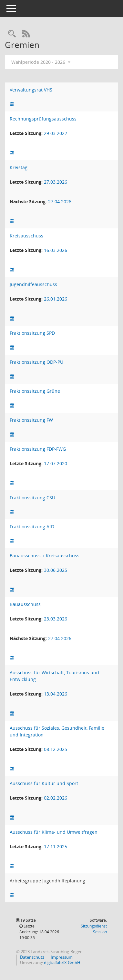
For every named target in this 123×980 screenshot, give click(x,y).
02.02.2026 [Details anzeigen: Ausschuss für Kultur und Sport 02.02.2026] (56, 798)
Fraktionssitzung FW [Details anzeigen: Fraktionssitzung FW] (31, 420)
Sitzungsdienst (94, 929)
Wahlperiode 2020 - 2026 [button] (41, 62)
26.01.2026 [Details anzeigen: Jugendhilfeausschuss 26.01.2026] (56, 299)
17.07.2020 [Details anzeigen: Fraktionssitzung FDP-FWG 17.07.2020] (56, 463)
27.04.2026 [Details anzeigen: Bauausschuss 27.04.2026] (60, 638)
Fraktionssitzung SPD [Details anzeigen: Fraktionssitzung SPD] (32, 333)
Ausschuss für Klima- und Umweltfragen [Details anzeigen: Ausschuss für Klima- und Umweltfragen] (54, 832)
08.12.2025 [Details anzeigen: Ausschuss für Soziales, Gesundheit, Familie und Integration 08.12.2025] (56, 749)
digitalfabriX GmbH (62, 963)
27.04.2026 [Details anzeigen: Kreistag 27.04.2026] (60, 202)
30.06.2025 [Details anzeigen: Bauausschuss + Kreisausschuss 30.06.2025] (56, 570)
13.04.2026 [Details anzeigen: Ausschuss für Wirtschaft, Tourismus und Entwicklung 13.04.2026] (56, 694)
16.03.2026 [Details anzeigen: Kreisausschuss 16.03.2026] (56, 250)
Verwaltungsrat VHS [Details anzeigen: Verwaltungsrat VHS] (31, 90)
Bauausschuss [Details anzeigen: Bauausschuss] (25, 604)
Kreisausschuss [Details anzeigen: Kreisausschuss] (26, 236)
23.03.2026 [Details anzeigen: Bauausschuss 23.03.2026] (56, 619)
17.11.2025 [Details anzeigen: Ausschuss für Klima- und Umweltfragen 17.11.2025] (56, 846)
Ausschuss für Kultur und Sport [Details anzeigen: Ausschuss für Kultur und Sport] (44, 783)
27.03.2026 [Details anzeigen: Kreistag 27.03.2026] (56, 182)
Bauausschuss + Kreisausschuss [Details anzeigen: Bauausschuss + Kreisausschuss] (45, 556)
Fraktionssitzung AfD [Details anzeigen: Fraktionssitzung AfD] (32, 527)
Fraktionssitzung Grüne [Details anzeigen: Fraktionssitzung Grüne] (35, 391)
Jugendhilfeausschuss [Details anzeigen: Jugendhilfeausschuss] (33, 284)
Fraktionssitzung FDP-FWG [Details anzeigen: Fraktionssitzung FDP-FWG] (38, 449)
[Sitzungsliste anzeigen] (12, 104)
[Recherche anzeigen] (12, 34)
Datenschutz (32, 957)
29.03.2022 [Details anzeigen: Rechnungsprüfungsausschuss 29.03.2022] (56, 133)
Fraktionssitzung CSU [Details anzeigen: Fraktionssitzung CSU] (32, 498)
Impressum (61, 957)
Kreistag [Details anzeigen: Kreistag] (19, 167)
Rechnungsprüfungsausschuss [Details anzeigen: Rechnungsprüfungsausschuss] (43, 119)
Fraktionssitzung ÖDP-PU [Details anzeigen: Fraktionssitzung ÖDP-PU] (36, 362)
